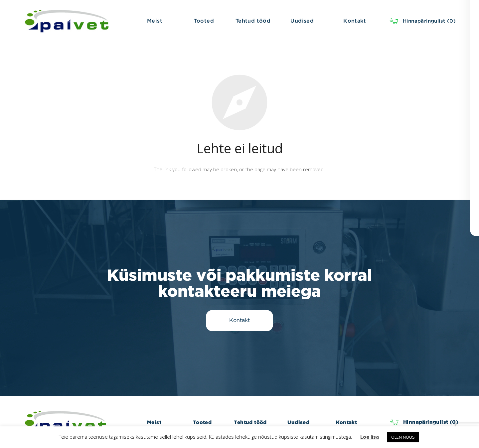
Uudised (298, 422)
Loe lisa (370, 437)
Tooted (202, 422)
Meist (154, 422)
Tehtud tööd (250, 422)
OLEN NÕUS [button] (403, 437)
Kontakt (346, 422)
